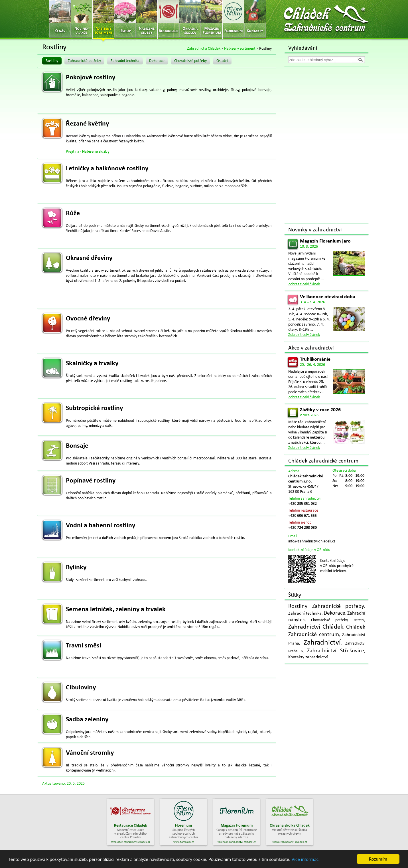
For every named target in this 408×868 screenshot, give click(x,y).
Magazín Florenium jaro (325, 241)
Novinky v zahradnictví (315, 230)
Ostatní (222, 61)
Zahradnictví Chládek (204, 49)
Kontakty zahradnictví (308, 657)
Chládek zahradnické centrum (323, 461)
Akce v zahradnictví (311, 348)
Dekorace (157, 61)
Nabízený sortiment (240, 49)
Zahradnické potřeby (84, 61)
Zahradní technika (125, 61)
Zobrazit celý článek (304, 284)
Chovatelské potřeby (190, 61)
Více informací (305, 860)
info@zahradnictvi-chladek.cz (312, 541)
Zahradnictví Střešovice (336, 651)
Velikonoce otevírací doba (328, 297)
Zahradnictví (322, 643)
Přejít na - (88, 152)
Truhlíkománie (315, 359)
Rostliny (52, 61)
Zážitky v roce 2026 (320, 410)
